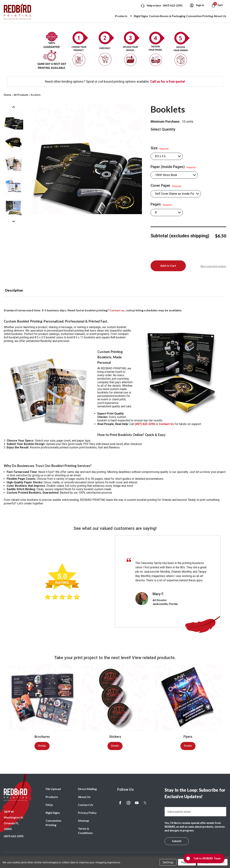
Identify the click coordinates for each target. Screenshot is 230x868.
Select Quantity (163, 129)
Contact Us (86, 805)
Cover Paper (166, 185)
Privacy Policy (87, 813)
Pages (161, 204)
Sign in (197, 5)
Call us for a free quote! (168, 81)
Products (124, 16)
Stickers (115, 737)
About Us (220, 16)
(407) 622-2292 (173, 5)
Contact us (117, 310)
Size (159, 148)
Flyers (188, 737)
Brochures (42, 737)
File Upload (53, 789)
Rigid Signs (141, 16)
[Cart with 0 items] (217, 5)
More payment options (213, 266)
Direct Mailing (87, 789)
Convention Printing (200, 16)
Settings (168, 862)
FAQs (49, 805)
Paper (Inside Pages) (173, 167)
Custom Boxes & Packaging (167, 16)
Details (42, 746)
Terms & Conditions (85, 831)
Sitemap (84, 821)
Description (14, 290)
